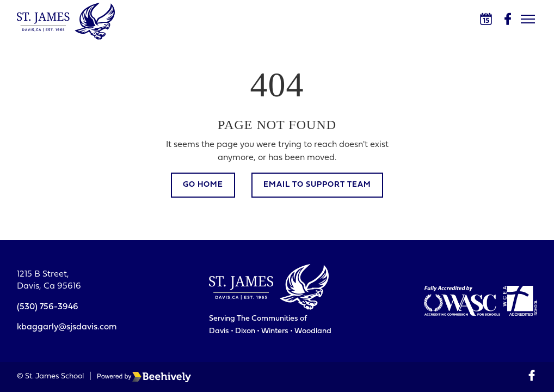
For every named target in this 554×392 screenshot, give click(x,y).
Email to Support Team (317, 185)
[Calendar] (486, 19)
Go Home (203, 185)
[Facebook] (508, 19)
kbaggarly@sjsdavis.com (67, 327)
